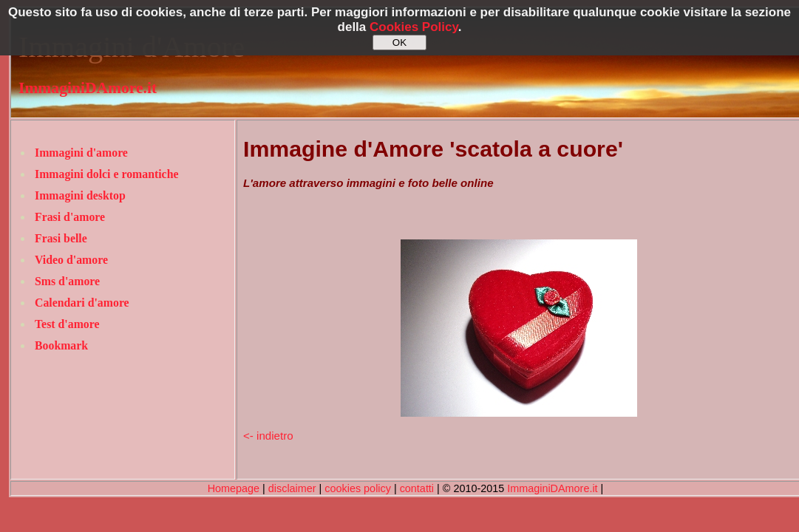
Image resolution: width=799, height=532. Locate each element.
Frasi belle (61, 238)
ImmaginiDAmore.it (88, 88)
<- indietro (268, 436)
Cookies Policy (414, 27)
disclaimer (292, 488)
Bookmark (61, 345)
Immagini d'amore (81, 153)
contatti (417, 488)
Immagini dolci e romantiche (106, 174)
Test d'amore (67, 324)
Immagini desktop (80, 195)
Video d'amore (71, 260)
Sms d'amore (67, 281)
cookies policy (358, 488)
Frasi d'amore (70, 217)
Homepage (234, 488)
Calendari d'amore (82, 303)
